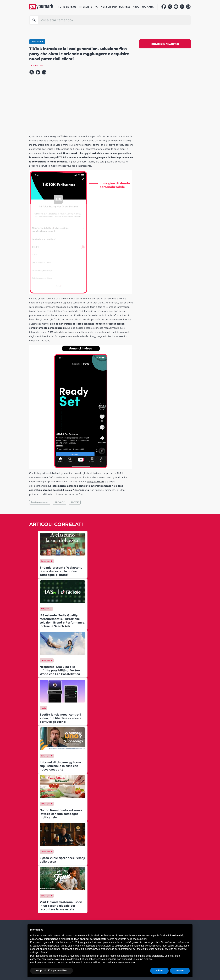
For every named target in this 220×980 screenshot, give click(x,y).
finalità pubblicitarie (50, 949)
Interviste (85, 7)
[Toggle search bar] (34, 20)
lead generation (40, 502)
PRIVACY (60, 502)
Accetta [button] (180, 971)
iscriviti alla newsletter (165, 44)
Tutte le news (67, 7)
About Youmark (143, 7)
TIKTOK (75, 502)
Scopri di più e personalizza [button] (52, 971)
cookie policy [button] (139, 939)
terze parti (84, 942)
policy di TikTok (95, 481)
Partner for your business (112, 7)
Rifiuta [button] (159, 971)
